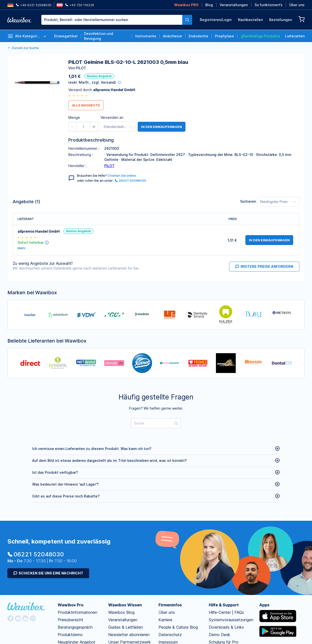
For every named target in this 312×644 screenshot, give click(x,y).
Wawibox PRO (186, 5)
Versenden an (112, 117)
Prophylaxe (224, 36)
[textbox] (112, 20)
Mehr (22, 248)
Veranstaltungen (234, 5)
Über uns (297, 5)
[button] (73, 127)
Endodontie (198, 36)
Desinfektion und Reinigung (99, 36)
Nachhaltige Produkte (260, 36)
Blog (209, 5)
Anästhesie (172, 36)
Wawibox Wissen (125, 605)
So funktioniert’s (269, 5)
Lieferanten (295, 36)
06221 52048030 (130, 180)
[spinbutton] (83, 127)
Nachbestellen (250, 20)
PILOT (109, 166)
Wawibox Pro (71, 605)
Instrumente (146, 36)
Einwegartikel (66, 36)
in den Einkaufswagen (162, 127)
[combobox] (117, 20)
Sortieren (248, 201)
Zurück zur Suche (23, 48)
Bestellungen (281, 20)
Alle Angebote (86, 105)
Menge (74, 117)
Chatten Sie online (122, 175)
